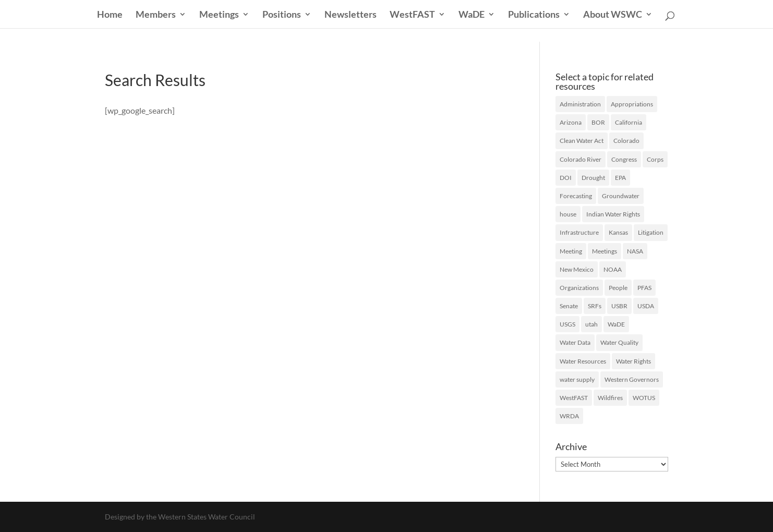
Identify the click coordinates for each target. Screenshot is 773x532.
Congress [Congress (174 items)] (624, 159)
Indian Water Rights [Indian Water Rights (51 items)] (613, 214)
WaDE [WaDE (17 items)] (616, 324)
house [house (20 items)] (568, 214)
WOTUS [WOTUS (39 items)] (644, 398)
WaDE (472, 15)
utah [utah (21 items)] (591, 324)
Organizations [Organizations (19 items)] (579, 288)
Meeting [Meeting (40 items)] (571, 251)
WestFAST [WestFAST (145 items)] (574, 398)
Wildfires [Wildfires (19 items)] (610, 398)
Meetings (219, 15)
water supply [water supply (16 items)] (577, 379)
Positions (282, 15)
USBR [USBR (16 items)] (619, 306)
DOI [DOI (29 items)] (566, 178)
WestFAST (412, 15)
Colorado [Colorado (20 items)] (626, 141)
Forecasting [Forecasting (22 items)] (576, 196)
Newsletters (351, 15)
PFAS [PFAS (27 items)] (644, 288)
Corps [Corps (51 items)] (655, 159)
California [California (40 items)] (629, 122)
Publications (534, 15)
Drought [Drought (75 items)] (593, 178)
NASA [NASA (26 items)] (635, 251)
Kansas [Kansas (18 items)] (618, 232)
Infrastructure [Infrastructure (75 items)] (579, 232)
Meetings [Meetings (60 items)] (605, 251)
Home (110, 15)
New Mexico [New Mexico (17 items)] (577, 269)
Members (156, 15)
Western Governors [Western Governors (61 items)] (632, 379)
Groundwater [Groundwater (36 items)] (621, 196)
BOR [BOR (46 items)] (598, 122)
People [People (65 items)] (618, 288)
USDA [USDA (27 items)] (646, 306)
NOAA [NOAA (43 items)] (613, 269)
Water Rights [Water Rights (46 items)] (633, 361)
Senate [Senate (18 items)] (569, 306)
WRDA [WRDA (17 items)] (569, 416)
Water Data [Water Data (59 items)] (575, 342)
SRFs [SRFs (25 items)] (595, 306)
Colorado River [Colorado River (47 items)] (581, 159)
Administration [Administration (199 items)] (580, 104)
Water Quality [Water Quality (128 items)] (619, 342)
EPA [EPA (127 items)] (620, 178)
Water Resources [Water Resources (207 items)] (583, 361)
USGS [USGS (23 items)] (567, 324)
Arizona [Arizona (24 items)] (571, 122)
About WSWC (613, 15)
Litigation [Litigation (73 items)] (651, 232)
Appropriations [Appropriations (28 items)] (632, 104)
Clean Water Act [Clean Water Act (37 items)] (582, 141)
